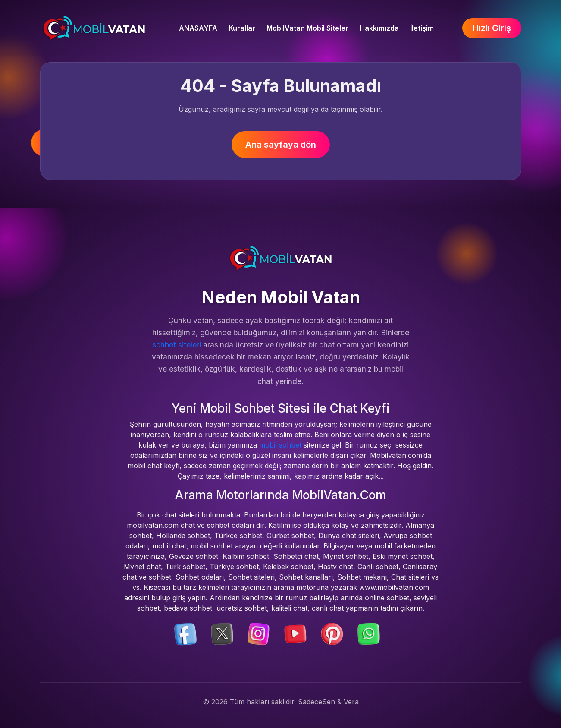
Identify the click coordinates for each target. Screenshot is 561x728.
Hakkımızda (379, 28)
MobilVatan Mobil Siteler (307, 28)
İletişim (422, 28)
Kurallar (242, 28)
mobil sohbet (280, 445)
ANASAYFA (198, 28)
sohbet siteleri (177, 345)
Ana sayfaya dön (281, 145)
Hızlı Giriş (492, 28)
